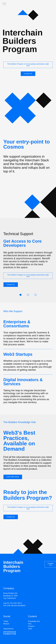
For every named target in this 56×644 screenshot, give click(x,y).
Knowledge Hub (34, 621)
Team (30, 629)
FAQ (30, 624)
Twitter (6, 621)
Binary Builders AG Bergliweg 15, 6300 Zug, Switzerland (10, 596)
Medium (6, 624)
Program (31, 626)
